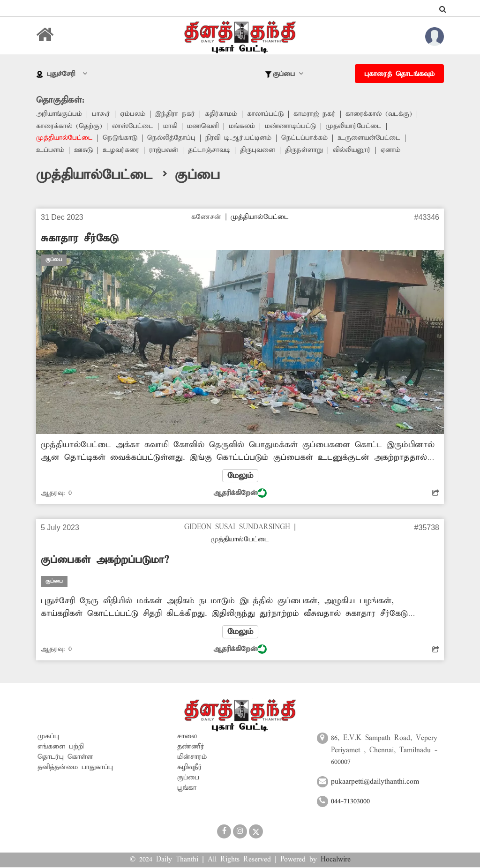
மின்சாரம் (192, 758)
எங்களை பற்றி (61, 748)
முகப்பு (48, 737)
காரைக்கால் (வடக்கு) (383, 114)
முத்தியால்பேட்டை (65, 139)
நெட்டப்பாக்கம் (309, 139)
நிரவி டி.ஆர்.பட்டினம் (242, 139)
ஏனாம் (396, 151)
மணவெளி (205, 127)
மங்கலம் (244, 127)
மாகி (172, 127)
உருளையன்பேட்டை (374, 139)
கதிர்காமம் (223, 114)
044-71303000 (350, 802)
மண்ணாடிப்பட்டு (294, 127)
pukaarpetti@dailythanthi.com (375, 783)
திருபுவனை (261, 151)
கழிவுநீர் (190, 768)
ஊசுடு (84, 151)
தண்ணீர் (191, 748)
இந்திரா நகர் (177, 114)
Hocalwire (336, 861)
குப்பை (188, 778)
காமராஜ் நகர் (318, 114)
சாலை (187, 737)
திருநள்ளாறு (308, 151)
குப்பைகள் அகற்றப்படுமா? (105, 561)
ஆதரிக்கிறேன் (240, 494)
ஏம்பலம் (134, 114)
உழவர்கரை (122, 151)
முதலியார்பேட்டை (358, 127)
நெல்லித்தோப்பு (173, 139)
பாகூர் (102, 114)
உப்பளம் (50, 151)
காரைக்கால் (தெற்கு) (70, 127)
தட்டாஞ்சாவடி (212, 151)
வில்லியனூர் (356, 151)
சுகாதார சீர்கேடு (80, 239)
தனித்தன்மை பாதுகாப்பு (75, 768)
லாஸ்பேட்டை (134, 127)
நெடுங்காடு (121, 139)
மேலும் (240, 476)
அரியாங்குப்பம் (59, 114)
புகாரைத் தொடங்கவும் (399, 74)
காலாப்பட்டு (268, 114)
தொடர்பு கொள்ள (65, 758)
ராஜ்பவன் (166, 151)
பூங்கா (187, 789)
